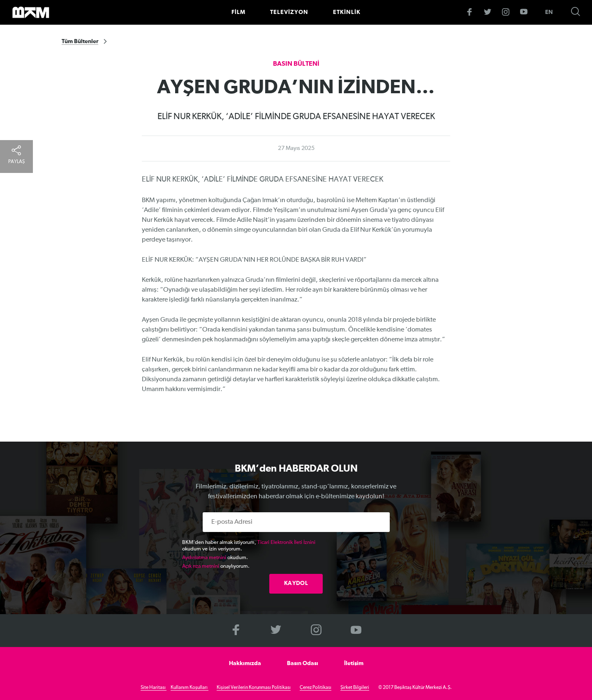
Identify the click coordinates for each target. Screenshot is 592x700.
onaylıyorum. (216, 566)
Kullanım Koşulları (190, 688)
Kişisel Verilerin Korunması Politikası (254, 688)
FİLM (238, 12)
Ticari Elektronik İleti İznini (286, 542)
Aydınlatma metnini (204, 558)
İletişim (354, 663)
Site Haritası (154, 688)
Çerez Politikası (316, 688)
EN (549, 12)
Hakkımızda (245, 663)
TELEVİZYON (289, 12)
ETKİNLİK (347, 12)
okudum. (215, 558)
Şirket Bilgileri (355, 688)
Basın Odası (303, 663)
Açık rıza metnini (201, 566)
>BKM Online (31, 12)
